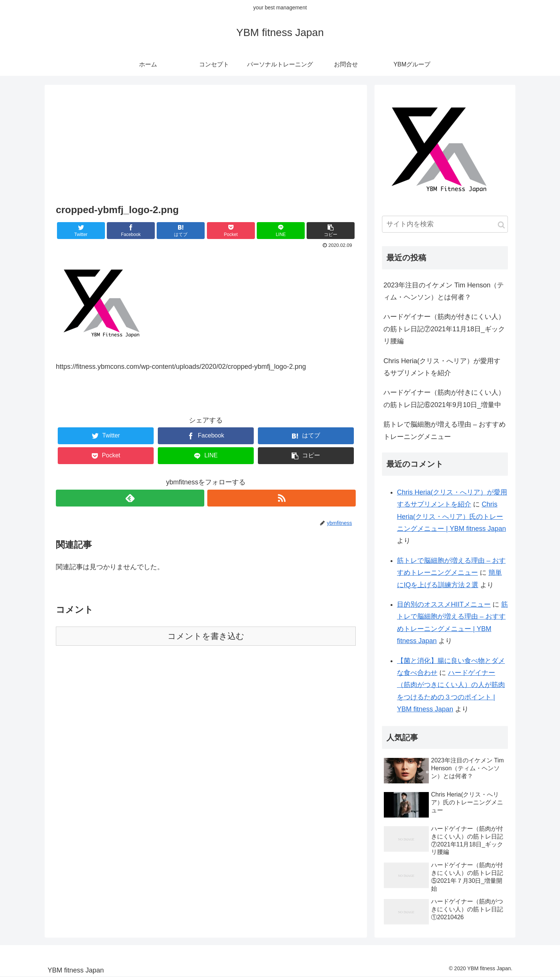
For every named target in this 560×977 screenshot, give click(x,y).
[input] (445, 224)
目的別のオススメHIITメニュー (444, 604)
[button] (501, 225)
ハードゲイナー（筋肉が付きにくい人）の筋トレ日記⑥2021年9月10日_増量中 (444, 398)
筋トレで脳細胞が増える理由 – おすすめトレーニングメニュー (445, 430)
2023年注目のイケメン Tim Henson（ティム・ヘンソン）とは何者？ (444, 291)
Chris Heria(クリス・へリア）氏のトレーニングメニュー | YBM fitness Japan (451, 516)
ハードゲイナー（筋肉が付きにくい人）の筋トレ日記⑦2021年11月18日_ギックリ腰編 (444, 329)
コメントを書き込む (206, 636)
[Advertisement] (206, 145)
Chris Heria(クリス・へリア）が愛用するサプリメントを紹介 (442, 367)
